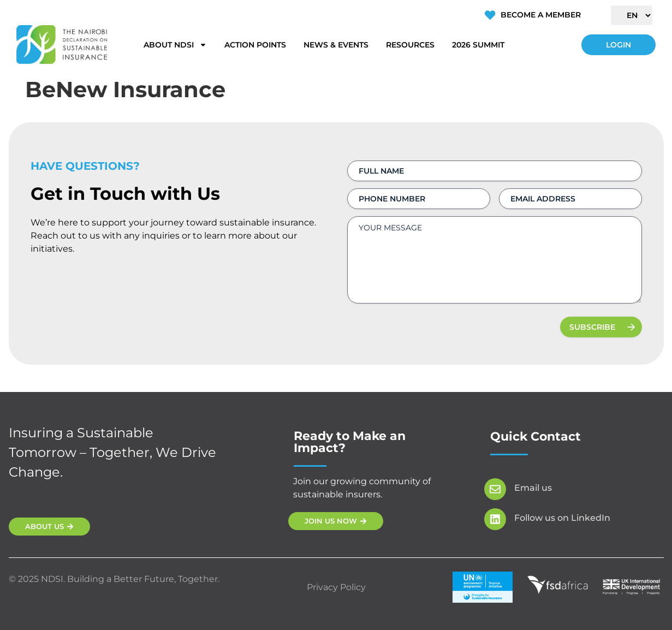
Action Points (255, 45)
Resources (410, 45)
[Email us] (495, 489)
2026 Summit (478, 45)
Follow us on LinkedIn (562, 518)
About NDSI (175, 45)
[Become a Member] (490, 15)
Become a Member (540, 15)
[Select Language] (632, 15)
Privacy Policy (336, 587)
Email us (533, 488)
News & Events (336, 45)
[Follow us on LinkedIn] (495, 519)
